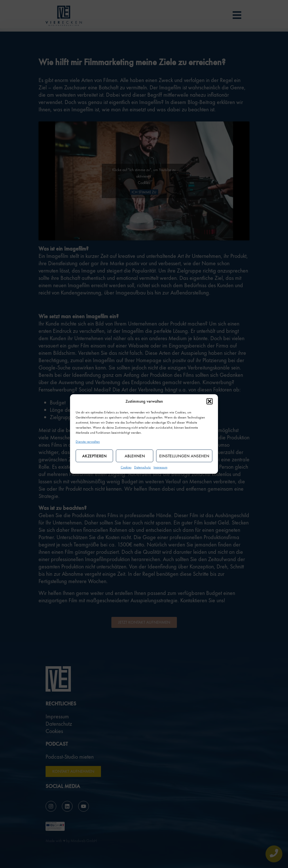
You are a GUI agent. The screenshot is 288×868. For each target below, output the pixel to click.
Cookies (126, 467)
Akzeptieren (94, 456)
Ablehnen (135, 456)
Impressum (160, 467)
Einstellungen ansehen (184, 456)
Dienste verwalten (88, 442)
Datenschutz (142, 467)
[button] (210, 401)
